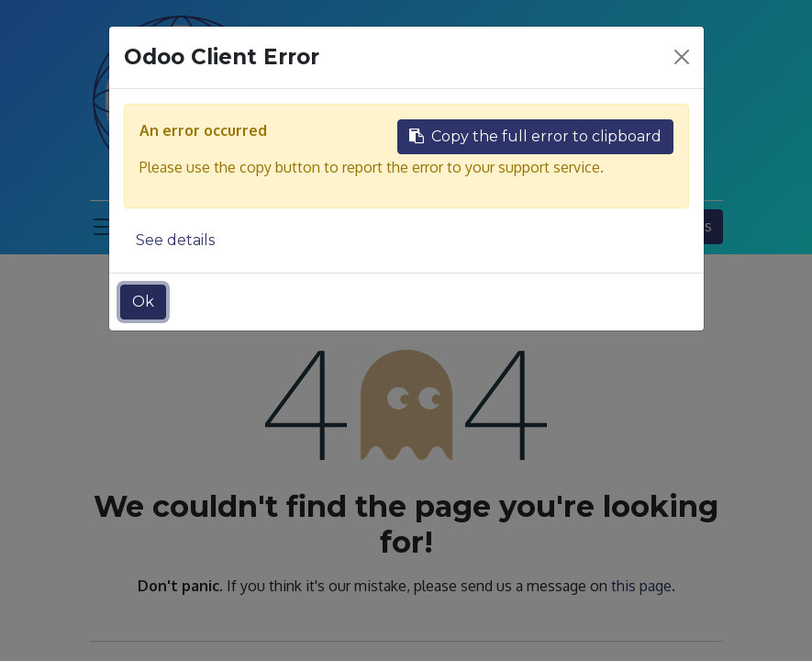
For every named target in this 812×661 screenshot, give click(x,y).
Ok (143, 302)
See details (175, 240)
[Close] (682, 57)
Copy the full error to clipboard (535, 136)
